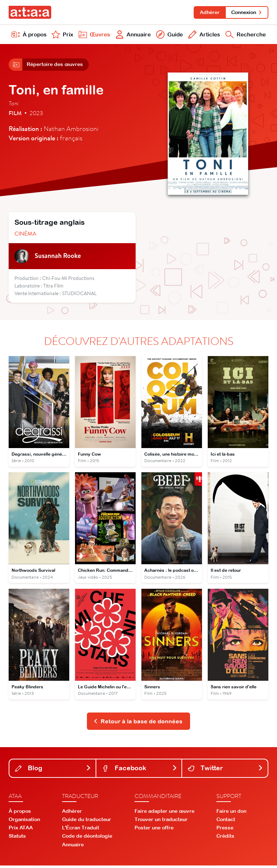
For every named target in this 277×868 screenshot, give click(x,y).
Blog (53, 770)
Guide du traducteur (87, 822)
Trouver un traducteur (161, 822)
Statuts (17, 838)
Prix (62, 35)
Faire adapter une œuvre (164, 813)
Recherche (245, 35)
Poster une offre (154, 830)
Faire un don (231, 813)
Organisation (24, 822)
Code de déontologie (87, 838)
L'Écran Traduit (81, 830)
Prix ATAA (21, 830)
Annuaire (133, 35)
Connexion (247, 12)
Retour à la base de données (138, 723)
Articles (203, 35)
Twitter (226, 770)
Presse (225, 830)
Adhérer (209, 12)
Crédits (225, 838)
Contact (226, 822)
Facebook (140, 770)
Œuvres (93, 35)
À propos (29, 35)
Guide (169, 35)
